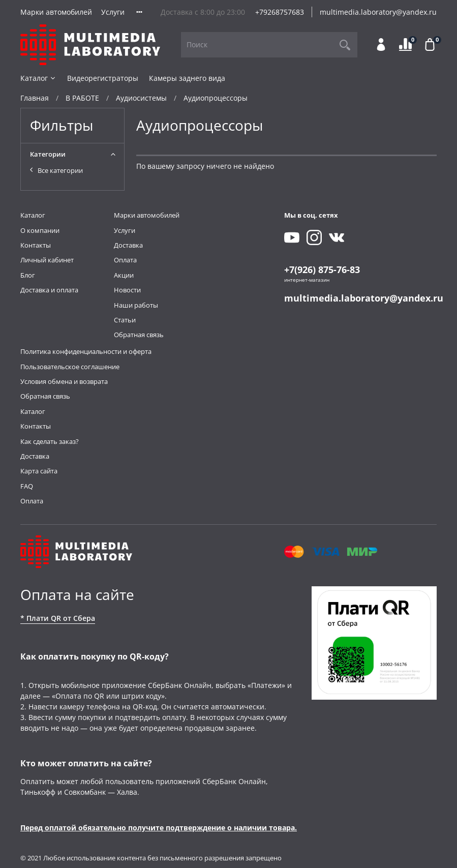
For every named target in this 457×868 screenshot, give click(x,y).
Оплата (125, 260)
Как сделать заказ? (50, 442)
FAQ (27, 486)
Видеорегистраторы (103, 78)
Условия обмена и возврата (64, 382)
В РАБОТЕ (82, 98)
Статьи (125, 320)
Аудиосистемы (141, 98)
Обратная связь (139, 335)
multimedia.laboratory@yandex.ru (378, 12)
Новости (127, 290)
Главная (35, 98)
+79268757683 (280, 12)
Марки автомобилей (56, 12)
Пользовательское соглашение (70, 367)
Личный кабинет (47, 260)
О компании (40, 231)
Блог (28, 275)
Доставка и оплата (49, 290)
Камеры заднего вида (187, 78)
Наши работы (136, 305)
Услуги (113, 12)
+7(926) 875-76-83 (322, 270)
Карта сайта (39, 471)
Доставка (128, 245)
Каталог (38, 78)
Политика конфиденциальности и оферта (86, 352)
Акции (124, 275)
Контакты (36, 245)
